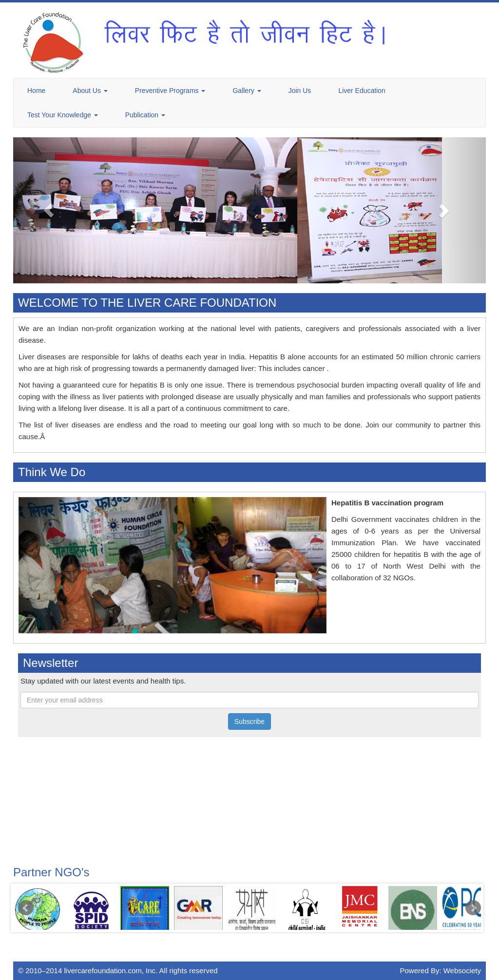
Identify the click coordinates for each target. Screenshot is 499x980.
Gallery (247, 91)
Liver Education (362, 91)
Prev (26, 908)
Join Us (300, 91)
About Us (90, 91)
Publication (145, 115)
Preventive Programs (170, 91)
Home (36, 91)
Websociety (462, 971)
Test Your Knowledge (63, 115)
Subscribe (249, 721)
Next (473, 908)
